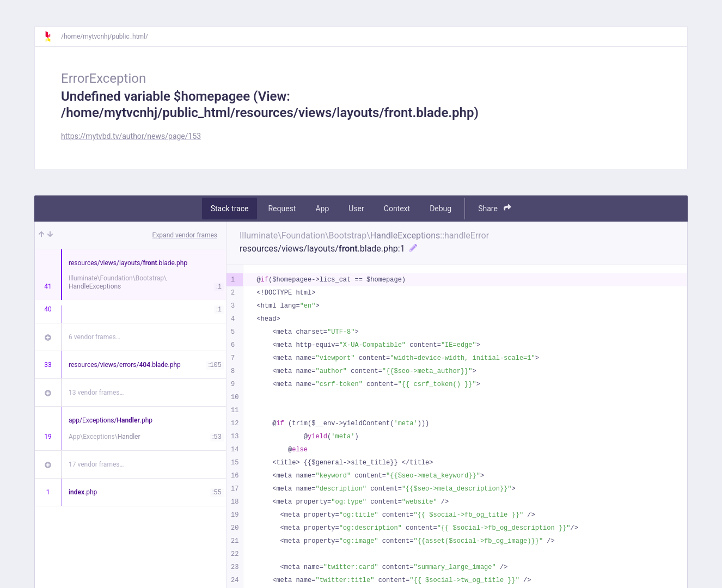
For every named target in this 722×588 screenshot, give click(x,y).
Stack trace (230, 209)
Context (397, 209)
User (356, 209)
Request (282, 209)
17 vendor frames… (96, 464)
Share (495, 208)
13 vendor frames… (96, 393)
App (322, 209)
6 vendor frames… (94, 337)
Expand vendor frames (185, 235)
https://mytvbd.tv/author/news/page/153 (131, 136)
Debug (440, 209)
